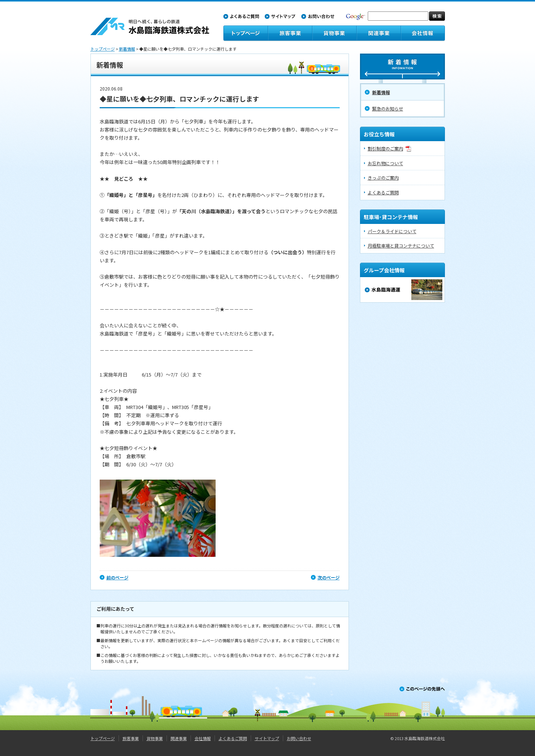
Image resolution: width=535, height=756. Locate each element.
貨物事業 (155, 738)
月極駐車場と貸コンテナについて (401, 246)
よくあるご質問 (383, 192)
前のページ (117, 577)
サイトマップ (267, 738)
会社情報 (203, 738)
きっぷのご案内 (383, 178)
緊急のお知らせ (388, 108)
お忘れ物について (385, 163)
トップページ (103, 49)
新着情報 (127, 49)
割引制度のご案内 (385, 148)
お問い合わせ (299, 738)
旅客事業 (131, 738)
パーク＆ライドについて (392, 231)
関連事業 (179, 738)
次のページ (329, 577)
